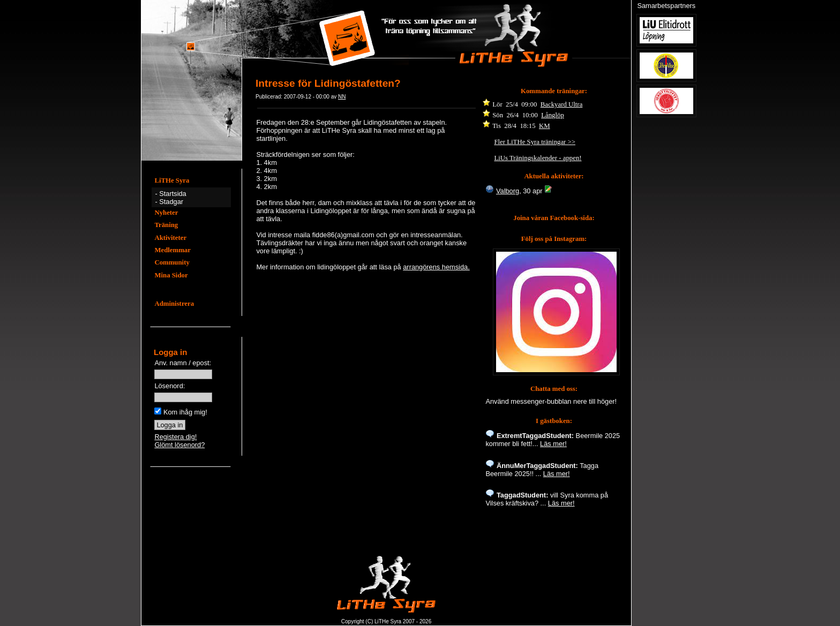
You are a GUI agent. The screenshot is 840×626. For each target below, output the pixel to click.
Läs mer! (553, 444)
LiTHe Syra (172, 180)
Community (172, 262)
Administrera (174, 304)
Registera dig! (175, 437)
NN (342, 97)
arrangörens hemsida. (436, 267)
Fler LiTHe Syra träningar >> (535, 142)
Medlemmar (172, 250)
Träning (166, 225)
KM (545, 126)
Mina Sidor (171, 275)
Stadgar (171, 202)
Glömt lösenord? (179, 445)
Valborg (508, 191)
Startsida (173, 194)
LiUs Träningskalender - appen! (538, 158)
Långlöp (553, 115)
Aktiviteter (170, 238)
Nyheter (166, 213)
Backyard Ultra (562, 104)
